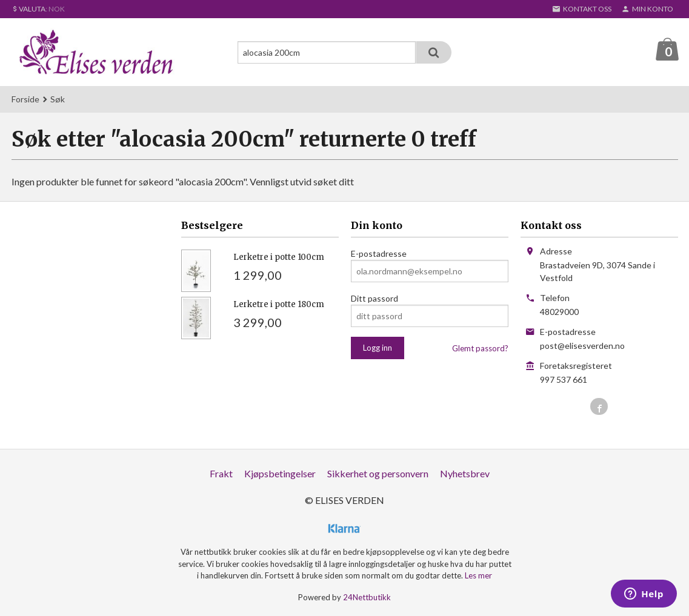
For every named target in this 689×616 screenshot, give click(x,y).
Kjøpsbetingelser (280, 474)
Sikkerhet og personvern (378, 474)
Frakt (221, 474)
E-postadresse (379, 254)
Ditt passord (374, 299)
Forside (25, 100)
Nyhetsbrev (465, 474)
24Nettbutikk (367, 598)
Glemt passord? (480, 349)
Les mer (478, 576)
